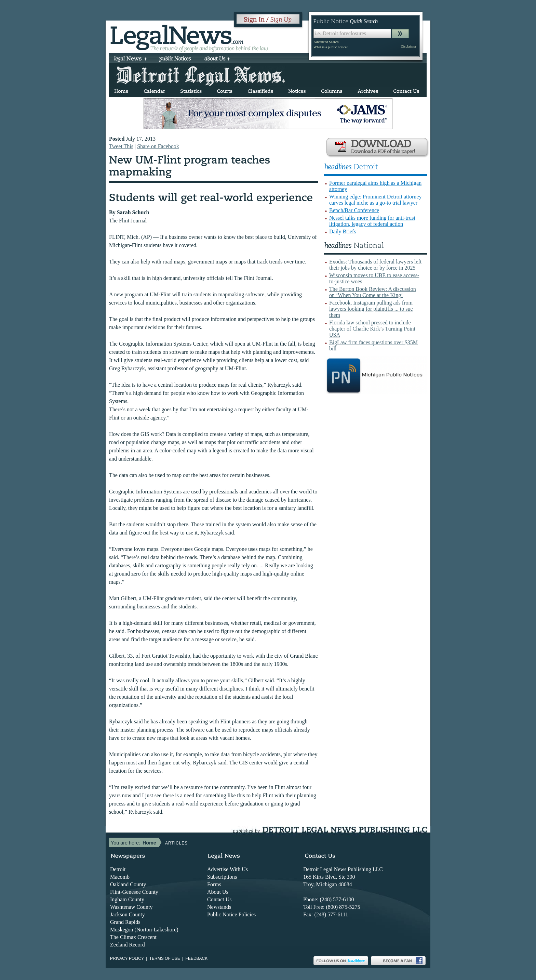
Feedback (197, 958)
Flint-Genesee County (134, 892)
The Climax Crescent (133, 937)
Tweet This (121, 146)
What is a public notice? (331, 47)
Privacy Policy (127, 958)
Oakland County (128, 884)
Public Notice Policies (231, 914)
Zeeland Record (128, 945)
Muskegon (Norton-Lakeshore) (144, 930)
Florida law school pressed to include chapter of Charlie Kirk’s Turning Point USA (372, 329)
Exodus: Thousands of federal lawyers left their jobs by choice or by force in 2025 (375, 265)
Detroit (118, 869)
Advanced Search (326, 42)
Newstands (219, 907)
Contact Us (219, 899)
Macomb (120, 877)
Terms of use (165, 958)
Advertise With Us (227, 869)
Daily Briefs (343, 231)
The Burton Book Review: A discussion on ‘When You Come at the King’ (373, 292)
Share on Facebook (158, 146)
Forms (214, 884)
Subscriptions (222, 877)
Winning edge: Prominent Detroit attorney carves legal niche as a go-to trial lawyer (375, 200)
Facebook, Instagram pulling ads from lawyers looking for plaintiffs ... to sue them (371, 309)
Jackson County (128, 914)
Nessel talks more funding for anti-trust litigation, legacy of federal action (372, 221)
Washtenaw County (131, 907)
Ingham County (127, 899)
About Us (218, 892)
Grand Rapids (125, 922)
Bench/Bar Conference (354, 210)
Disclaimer (408, 46)
